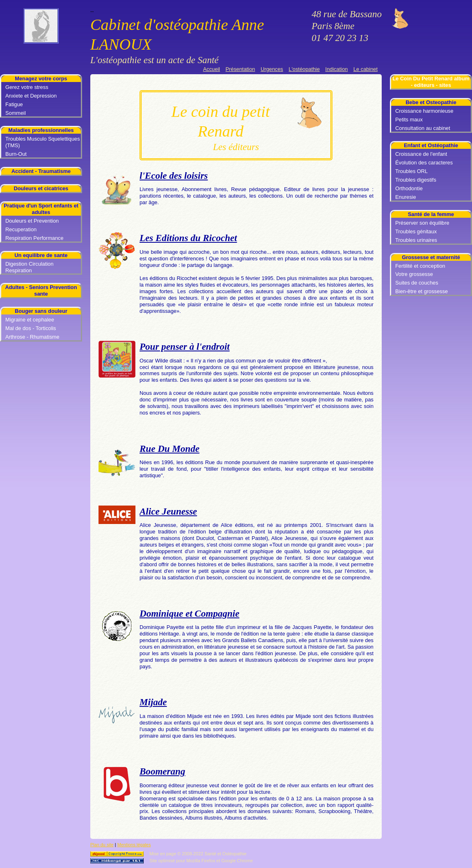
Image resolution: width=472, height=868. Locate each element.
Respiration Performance (34, 238)
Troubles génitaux (416, 231)
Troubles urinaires (416, 240)
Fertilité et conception (420, 266)
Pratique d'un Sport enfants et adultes (41, 209)
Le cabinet (365, 69)
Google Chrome (237, 861)
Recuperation (21, 229)
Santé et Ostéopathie (225, 854)
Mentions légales (134, 845)
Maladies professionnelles (41, 130)
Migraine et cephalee (30, 320)
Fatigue (14, 104)
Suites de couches (417, 283)
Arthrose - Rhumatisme (32, 337)
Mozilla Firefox (201, 861)
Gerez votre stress (27, 87)
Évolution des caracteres (424, 163)
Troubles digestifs (416, 180)
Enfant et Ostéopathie (431, 145)
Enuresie (406, 197)
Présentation (241, 69)
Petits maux (409, 120)
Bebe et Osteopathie (431, 102)
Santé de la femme (431, 214)
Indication (337, 69)
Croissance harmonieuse (424, 111)
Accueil (212, 69)
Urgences (272, 69)
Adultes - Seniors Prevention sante (41, 290)
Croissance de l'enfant (421, 154)
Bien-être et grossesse (422, 291)
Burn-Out (16, 154)
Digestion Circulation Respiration (29, 267)
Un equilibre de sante (41, 255)
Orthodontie (409, 188)
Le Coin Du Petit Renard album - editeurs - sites (431, 82)
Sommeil (16, 113)
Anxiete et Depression (31, 96)
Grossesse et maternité (431, 257)
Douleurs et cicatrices (41, 188)
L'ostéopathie (304, 69)
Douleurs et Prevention (32, 221)
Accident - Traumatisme (41, 171)
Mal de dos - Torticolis (31, 328)
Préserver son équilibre (422, 223)
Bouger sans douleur (41, 311)
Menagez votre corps (41, 79)
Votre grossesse (414, 274)
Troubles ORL (411, 171)
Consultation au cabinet (423, 128)
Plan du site (102, 845)
